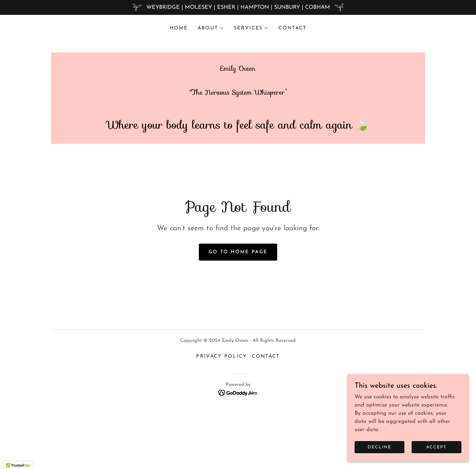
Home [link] (179, 28)
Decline (379, 447)
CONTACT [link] (292, 28)
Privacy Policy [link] (221, 413)
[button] (211, 28)
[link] (238, 164)
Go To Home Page (238, 308)
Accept (436, 447)
